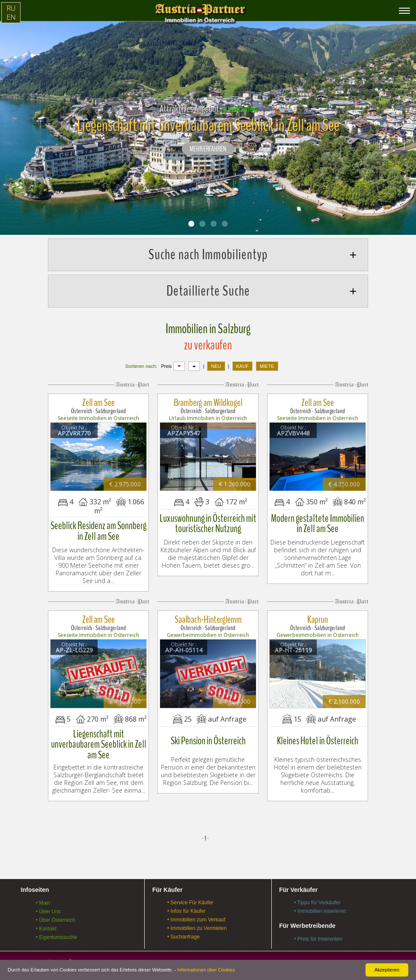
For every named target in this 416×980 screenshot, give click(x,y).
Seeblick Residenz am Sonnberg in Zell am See (98, 526)
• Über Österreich (56, 909)
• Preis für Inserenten (318, 928)
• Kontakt (46, 918)
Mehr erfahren (208, 149)
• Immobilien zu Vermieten (197, 918)
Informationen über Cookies (206, 970)
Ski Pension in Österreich (208, 731)
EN (11, 17)
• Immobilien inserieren (320, 900)
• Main (43, 892)
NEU (216, 366)
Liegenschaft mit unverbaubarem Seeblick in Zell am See (99, 731)
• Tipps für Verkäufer (317, 892)
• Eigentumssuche (56, 926)
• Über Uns (48, 900)
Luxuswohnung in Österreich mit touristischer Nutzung (208, 519)
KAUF (242, 366)
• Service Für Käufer (190, 892)
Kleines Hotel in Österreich (318, 731)
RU (11, 8)
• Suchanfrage (184, 926)
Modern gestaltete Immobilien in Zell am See (318, 519)
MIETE (267, 366)
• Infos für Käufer (187, 900)
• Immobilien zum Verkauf (196, 909)
